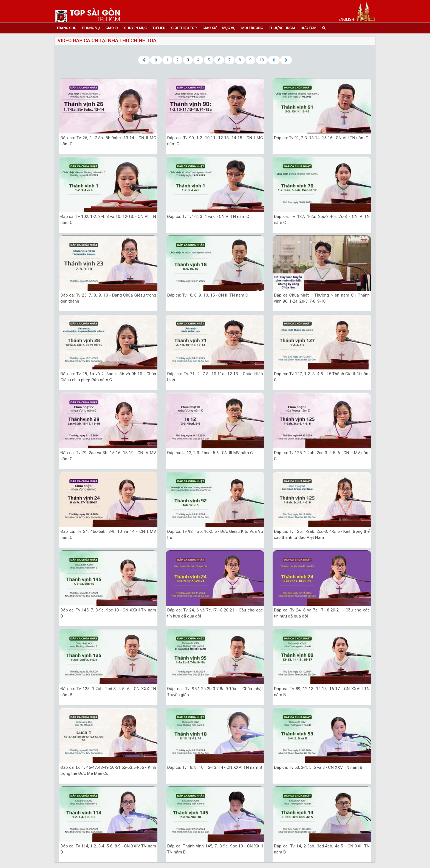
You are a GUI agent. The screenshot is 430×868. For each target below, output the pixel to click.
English (346, 19)
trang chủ (66, 28)
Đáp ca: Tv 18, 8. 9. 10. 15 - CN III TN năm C (207, 295)
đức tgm (308, 28)
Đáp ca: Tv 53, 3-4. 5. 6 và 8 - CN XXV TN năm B (318, 767)
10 (262, 60)
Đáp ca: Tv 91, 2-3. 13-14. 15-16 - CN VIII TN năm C (321, 138)
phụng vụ (91, 28)
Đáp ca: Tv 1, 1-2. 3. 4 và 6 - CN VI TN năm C (208, 217)
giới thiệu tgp (184, 28)
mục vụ (229, 28)
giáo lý (112, 28)
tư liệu (159, 28)
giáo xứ (209, 28)
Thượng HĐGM (282, 28)
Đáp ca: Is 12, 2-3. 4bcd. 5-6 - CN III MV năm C (210, 453)
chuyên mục (135, 28)
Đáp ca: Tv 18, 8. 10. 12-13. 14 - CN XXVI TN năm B (214, 767)
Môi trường (252, 28)
